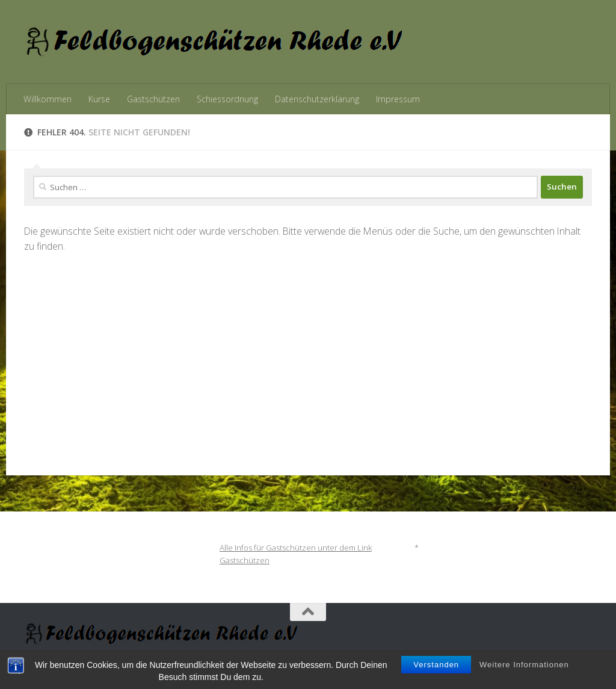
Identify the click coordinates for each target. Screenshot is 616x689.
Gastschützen (153, 99)
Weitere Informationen (524, 672)
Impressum (398, 99)
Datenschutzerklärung (317, 99)
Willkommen (48, 99)
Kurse (99, 99)
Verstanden (436, 672)
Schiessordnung (227, 99)
